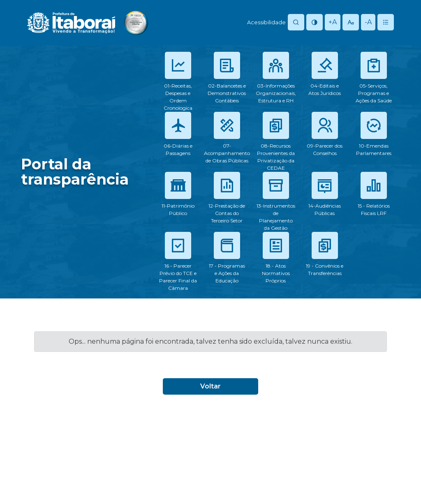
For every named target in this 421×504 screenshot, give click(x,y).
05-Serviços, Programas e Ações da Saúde (374, 93)
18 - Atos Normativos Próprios (276, 273)
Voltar (210, 386)
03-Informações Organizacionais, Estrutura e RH (276, 93)
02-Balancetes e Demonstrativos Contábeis (227, 93)
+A (333, 22)
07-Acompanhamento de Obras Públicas (227, 153)
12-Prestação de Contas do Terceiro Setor (227, 213)
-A (368, 22)
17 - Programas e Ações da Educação (227, 273)
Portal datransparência (75, 172)
